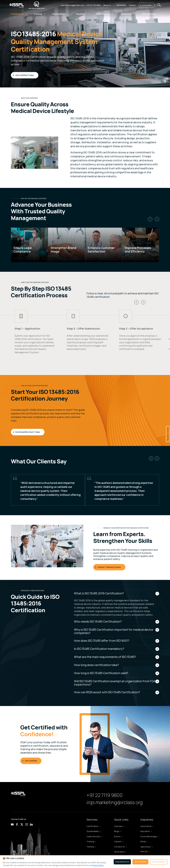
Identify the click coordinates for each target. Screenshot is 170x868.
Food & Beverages (150, 836)
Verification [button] (121, 5)
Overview (119, 826)
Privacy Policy (98, 865)
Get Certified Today (25, 75)
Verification (120, 852)
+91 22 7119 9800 (94, 5)
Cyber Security (94, 836)
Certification (93, 826)
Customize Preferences (159, 862)
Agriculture (146, 847)
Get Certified (31, 761)
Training (91, 841)
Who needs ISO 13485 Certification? (98, 621)
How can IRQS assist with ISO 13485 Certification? (107, 692)
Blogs (118, 831)
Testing (91, 847)
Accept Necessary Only (122, 862)
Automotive (147, 826)
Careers (119, 841)
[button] (109, 5)
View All (145, 851)
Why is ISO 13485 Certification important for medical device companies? (114, 631)
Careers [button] (132, 5)
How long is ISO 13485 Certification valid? (101, 673)
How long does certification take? (96, 665)
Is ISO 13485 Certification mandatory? (99, 649)
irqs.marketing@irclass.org (72, 5)
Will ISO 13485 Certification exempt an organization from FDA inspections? (115, 683)
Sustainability (94, 831)
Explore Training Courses (109, 567)
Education (146, 831)
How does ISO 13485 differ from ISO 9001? (102, 641)
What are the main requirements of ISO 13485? (105, 657)
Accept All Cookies (140, 862)
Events (118, 836)
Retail (144, 841)
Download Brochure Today (28, 432)
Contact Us (147, 5)
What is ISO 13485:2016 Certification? (99, 593)
